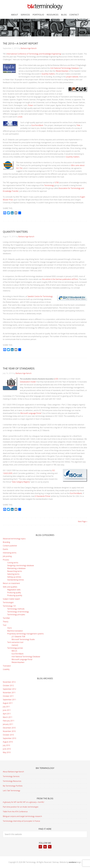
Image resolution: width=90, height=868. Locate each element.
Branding (6, 542)
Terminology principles (16, 615)
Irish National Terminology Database (65, 68)
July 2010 (6, 745)
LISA (56, 379)
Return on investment (11, 583)
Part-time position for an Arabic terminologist (21, 807)
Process (6, 560)
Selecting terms (13, 574)
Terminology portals (15, 648)
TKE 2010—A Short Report (20, 43)
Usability (6, 669)
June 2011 (7, 710)
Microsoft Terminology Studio (23, 639)
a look (20, 117)
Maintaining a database (16, 568)
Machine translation (15, 631)
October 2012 (8, 685)
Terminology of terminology (18, 612)
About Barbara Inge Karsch (13, 772)
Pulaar (31, 105)
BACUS (14, 651)
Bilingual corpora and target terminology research (22, 816)
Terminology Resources (12, 781)
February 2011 (9, 721)
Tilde (78, 125)
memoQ (15, 645)
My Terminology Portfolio (13, 786)
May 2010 (7, 752)
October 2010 (8, 735)
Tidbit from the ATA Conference (15, 812)
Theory (6, 622)
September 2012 (9, 689)
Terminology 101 (9, 606)
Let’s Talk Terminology (11, 791)
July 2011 (6, 707)
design (75, 862)
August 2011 (8, 703)
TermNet (6, 618)
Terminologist (8, 602)
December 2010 (9, 728)
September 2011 (9, 700)
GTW (57, 183)
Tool (5, 625)
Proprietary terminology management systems (25, 634)
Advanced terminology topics (14, 539)
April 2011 (7, 714)
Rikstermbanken (62, 71)
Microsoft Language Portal (31, 413)
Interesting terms (10, 553)
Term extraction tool (15, 642)
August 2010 (8, 742)
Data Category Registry (21, 482)
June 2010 (7, 749)
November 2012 (9, 682)
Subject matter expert (11, 599)
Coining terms (13, 563)
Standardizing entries (16, 580)
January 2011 (8, 724)
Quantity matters (48, 74)
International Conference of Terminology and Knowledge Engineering (34, 54)
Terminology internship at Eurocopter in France (21, 821)
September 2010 (9, 738)
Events (5, 549)
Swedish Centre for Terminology (40, 296)
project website (72, 77)
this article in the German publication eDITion (60, 279)
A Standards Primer (43, 496)
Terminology (49, 185)
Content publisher (10, 546)
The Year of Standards (19, 368)
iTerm (9, 628)
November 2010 (9, 731)
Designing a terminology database (21, 565)
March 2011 (8, 717)
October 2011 (8, 696)
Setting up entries (14, 577)
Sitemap (55, 862)
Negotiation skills (14, 590)
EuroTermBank (37, 125)
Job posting (7, 556)
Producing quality (14, 593)
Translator (7, 666)
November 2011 (9, 693)
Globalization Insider (28, 382)
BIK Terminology (45, 7)
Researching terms (15, 571)
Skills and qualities (10, 587)
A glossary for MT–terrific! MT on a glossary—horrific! (23, 802)
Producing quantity (15, 595)
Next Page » (83, 521)
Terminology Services (11, 776)
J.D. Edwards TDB (18, 637)
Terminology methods (16, 609)
